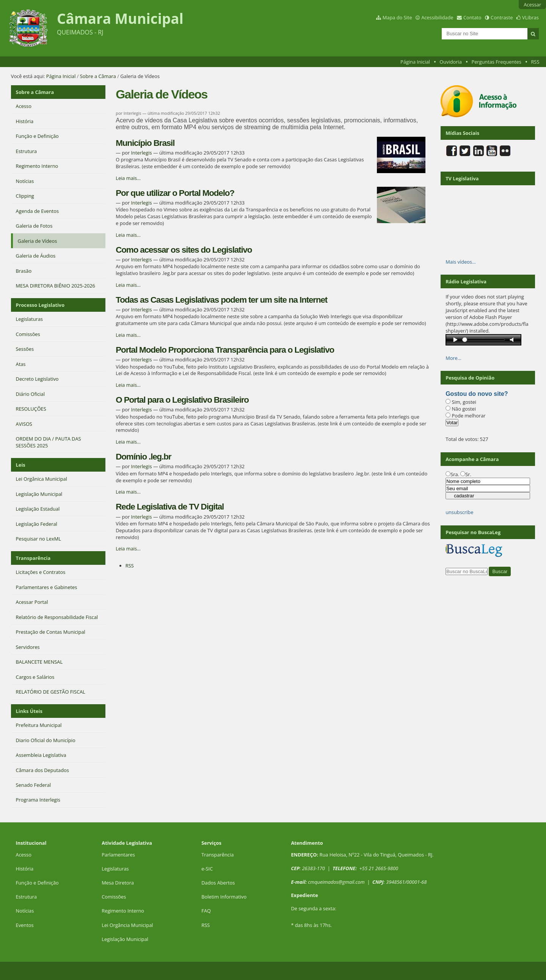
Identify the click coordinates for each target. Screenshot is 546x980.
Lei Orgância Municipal (127, 925)
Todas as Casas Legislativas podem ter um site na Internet (221, 300)
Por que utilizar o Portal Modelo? (175, 193)
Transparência (33, 558)
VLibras (530, 17)
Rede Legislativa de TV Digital (170, 507)
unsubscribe (459, 512)
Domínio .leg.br (143, 457)
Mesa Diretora (118, 883)
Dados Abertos (218, 883)
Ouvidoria (451, 62)
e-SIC (207, 869)
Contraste (502, 17)
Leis (21, 465)
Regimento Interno (123, 911)
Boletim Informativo (224, 897)
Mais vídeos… (461, 262)
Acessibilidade (437, 17)
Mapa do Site (397, 17)
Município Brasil (145, 143)
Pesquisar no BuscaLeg (473, 532)
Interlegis (141, 153)
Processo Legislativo (40, 305)
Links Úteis (29, 711)
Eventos (25, 925)
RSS (535, 62)
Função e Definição (37, 883)
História (25, 869)
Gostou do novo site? (477, 394)
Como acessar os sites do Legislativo (184, 250)
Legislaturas (115, 869)
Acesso (24, 855)
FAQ (206, 911)
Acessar (532, 5)
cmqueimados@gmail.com (336, 882)
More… (453, 358)
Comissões (114, 897)
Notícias (25, 911)
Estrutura (27, 897)
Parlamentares (118, 855)
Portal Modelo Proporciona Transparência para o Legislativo (225, 350)
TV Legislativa (462, 178)
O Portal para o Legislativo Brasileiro (182, 400)
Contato (472, 17)
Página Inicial (415, 62)
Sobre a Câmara (98, 76)
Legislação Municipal (125, 939)
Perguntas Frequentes (496, 62)
